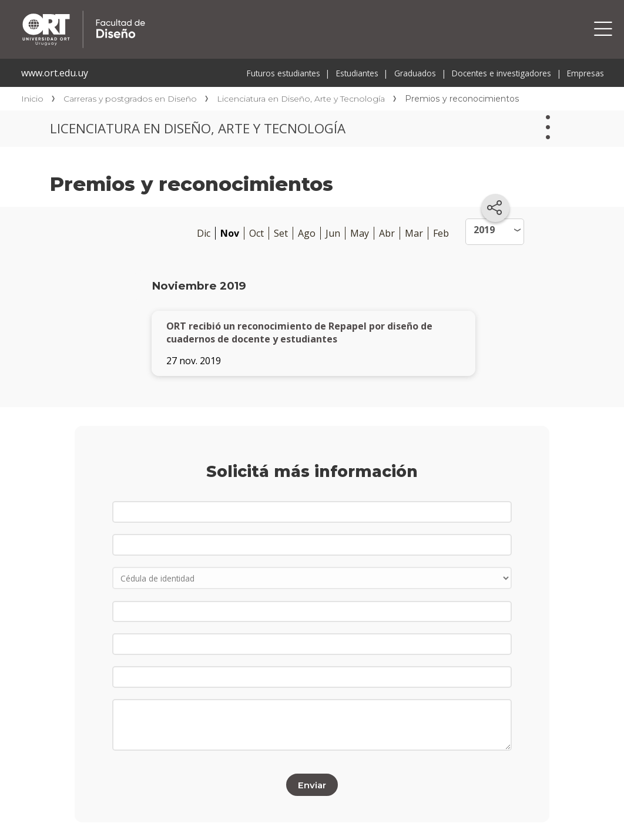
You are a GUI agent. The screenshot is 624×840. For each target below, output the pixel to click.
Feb (441, 233)
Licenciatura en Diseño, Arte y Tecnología (301, 99)
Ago (307, 233)
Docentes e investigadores (501, 73)
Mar (414, 233)
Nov (230, 233)
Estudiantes (357, 73)
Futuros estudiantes (284, 73)
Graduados (415, 73)
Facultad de (195, 13)
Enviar (312, 784)
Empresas (586, 73)
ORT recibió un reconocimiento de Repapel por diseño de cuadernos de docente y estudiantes (299, 332)
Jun (333, 233)
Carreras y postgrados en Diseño (130, 99)
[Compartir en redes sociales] (495, 208)
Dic (204, 233)
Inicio (32, 99)
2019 (484, 230)
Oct (256, 233)
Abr (387, 233)
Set (281, 233)
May (360, 233)
